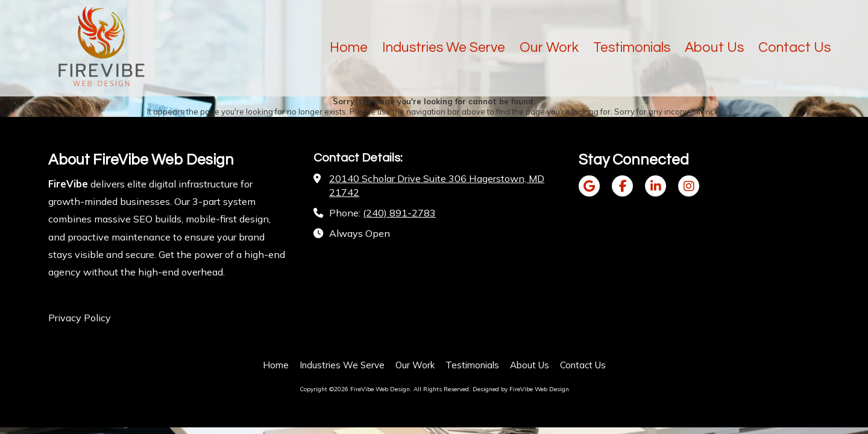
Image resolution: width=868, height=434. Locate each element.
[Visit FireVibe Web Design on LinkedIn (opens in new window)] (656, 186)
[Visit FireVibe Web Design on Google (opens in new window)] (589, 186)
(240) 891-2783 (399, 213)
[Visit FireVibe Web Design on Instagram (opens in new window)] (689, 186)
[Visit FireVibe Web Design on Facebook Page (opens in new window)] (622, 186)
